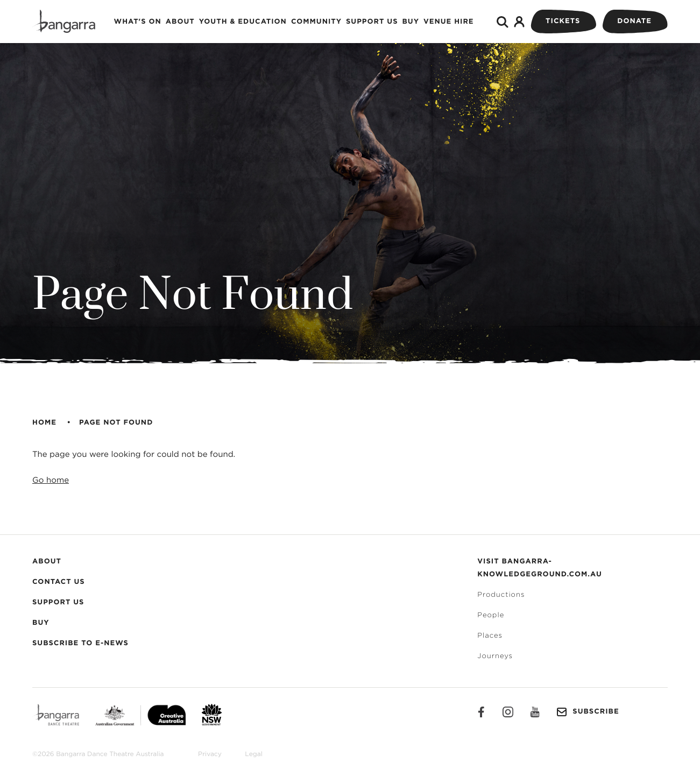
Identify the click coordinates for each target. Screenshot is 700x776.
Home (44, 423)
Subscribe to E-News (80, 643)
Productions (501, 595)
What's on (138, 22)
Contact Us (59, 582)
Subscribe (588, 712)
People (491, 615)
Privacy (210, 754)
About (180, 22)
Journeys (495, 656)
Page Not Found (116, 423)
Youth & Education (243, 22)
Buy (411, 22)
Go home (51, 480)
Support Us (372, 22)
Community (316, 22)
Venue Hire (449, 22)
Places (490, 636)
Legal (253, 754)
